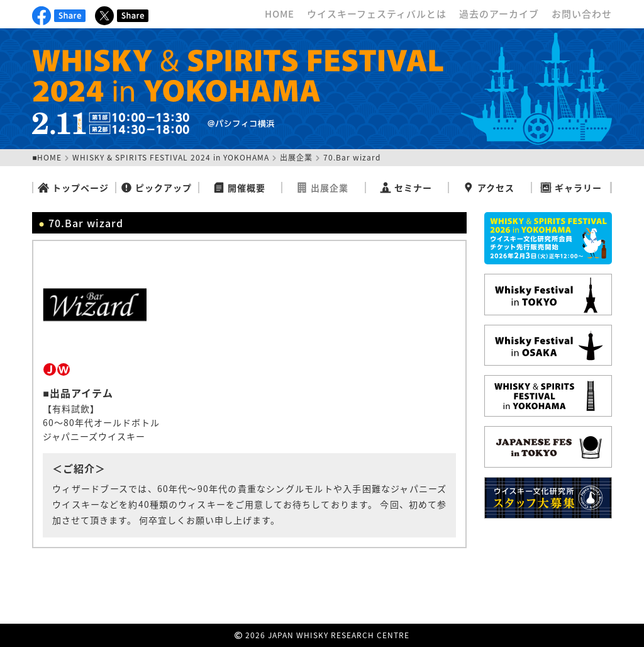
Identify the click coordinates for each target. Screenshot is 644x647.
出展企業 (296, 157)
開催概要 (239, 188)
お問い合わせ (582, 14)
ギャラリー (571, 188)
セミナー (406, 188)
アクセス (489, 188)
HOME (280, 14)
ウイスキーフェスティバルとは (377, 14)
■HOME (47, 157)
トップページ (73, 188)
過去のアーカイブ (499, 14)
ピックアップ (156, 188)
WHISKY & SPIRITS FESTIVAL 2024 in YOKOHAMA (171, 157)
